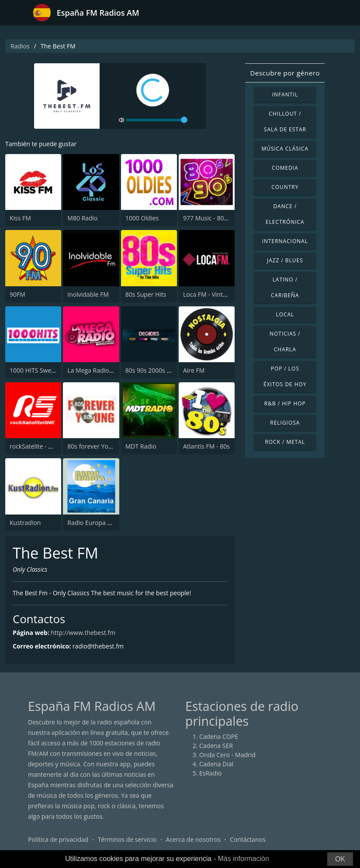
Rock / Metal (285, 442)
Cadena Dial (216, 764)
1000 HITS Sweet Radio (42, 370)
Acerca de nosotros (193, 839)
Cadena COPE (219, 736)
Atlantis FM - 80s (206, 446)
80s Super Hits (146, 294)
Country (285, 187)
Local (285, 314)
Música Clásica (285, 149)
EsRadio (210, 773)
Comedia (285, 168)
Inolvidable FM (88, 294)
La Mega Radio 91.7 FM (100, 370)
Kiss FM (20, 218)
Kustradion (25, 523)
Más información (243, 859)
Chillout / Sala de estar (285, 122)
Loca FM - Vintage (208, 294)
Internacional (285, 241)
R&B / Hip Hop (285, 403)
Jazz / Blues (285, 260)
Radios (20, 46)
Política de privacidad (58, 839)
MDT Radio (141, 446)
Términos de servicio (127, 839)
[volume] (157, 120)
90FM (17, 294)
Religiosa (285, 423)
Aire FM (194, 370)
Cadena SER (216, 746)
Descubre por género (285, 73)
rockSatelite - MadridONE (45, 446)
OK (340, 859)
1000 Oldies (142, 218)
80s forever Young (93, 446)
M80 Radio (82, 218)
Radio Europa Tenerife (99, 523)
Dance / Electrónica (285, 214)
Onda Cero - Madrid (227, 755)
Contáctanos (248, 839)
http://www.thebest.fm (83, 633)
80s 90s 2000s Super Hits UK (166, 370)
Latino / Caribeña (285, 287)
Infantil (285, 94)
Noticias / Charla (285, 341)
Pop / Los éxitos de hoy (285, 376)
